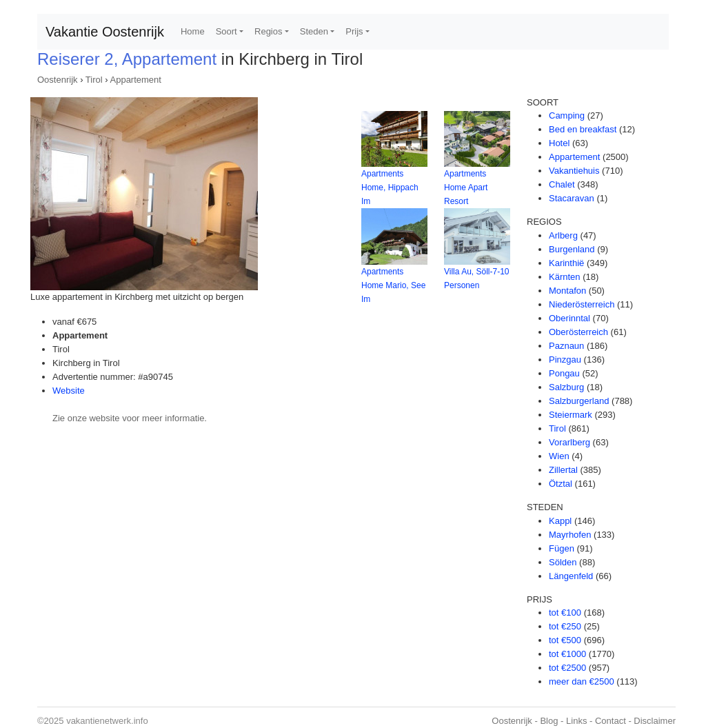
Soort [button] (226, 31)
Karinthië (566, 263)
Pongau (564, 373)
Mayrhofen (570, 535)
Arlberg (563, 235)
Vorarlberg (569, 442)
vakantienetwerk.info (107, 721)
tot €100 (565, 613)
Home (193, 31)
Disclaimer (655, 721)
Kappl (560, 521)
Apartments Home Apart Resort (466, 188)
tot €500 (565, 640)
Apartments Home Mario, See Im (393, 285)
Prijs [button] (354, 31)
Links (576, 721)
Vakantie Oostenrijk (105, 32)
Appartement (136, 80)
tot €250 (565, 626)
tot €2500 (567, 668)
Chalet (562, 184)
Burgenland (572, 249)
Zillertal (563, 470)
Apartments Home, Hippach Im (390, 188)
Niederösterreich (582, 304)
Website (69, 391)
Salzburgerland (579, 401)
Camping (567, 115)
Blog (549, 721)
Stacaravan (572, 198)
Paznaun (566, 346)
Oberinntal (569, 318)
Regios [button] (268, 31)
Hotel (559, 143)
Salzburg (566, 387)
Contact (611, 721)
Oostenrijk (58, 80)
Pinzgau (565, 360)
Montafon (567, 291)
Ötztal (561, 484)
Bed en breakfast (583, 129)
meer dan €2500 (582, 681)
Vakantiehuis (574, 171)
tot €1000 (567, 654)
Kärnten (565, 277)
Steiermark (571, 415)
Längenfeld (571, 576)
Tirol (94, 80)
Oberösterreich (578, 332)
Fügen (562, 548)
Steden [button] (314, 31)
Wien (559, 456)
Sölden (563, 562)
